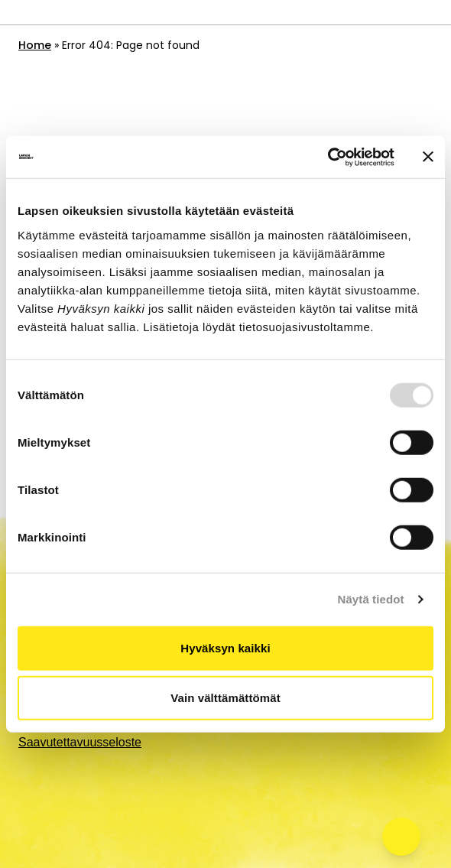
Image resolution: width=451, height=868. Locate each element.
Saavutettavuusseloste (80, 742)
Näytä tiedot (371, 599)
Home (35, 45)
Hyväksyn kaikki (225, 647)
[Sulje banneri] (428, 157)
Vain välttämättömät (226, 698)
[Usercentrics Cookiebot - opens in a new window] (328, 157)
